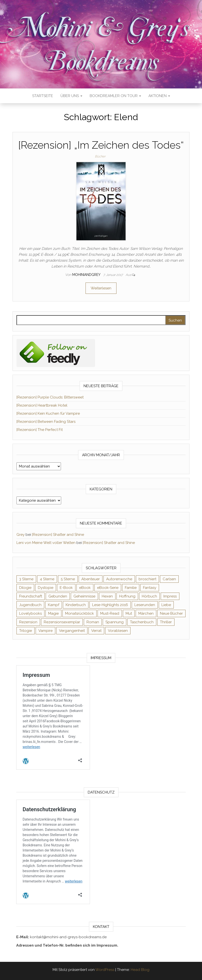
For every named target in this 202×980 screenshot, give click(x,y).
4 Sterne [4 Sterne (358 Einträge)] (47, 579)
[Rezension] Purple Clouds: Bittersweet (50, 397)
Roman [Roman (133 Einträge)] (93, 622)
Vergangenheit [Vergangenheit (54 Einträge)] (72, 631)
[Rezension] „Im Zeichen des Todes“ (101, 145)
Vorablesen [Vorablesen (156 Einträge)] (118, 631)
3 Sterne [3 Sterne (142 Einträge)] (26, 579)
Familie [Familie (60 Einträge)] (131, 588)
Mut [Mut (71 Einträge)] (129, 613)
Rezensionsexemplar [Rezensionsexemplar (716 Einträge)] (62, 622)
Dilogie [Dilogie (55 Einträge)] (25, 588)
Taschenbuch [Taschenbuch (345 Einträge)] (142, 622)
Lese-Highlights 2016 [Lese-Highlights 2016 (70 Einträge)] (110, 605)
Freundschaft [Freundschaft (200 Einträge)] (31, 596)
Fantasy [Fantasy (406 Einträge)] (150, 588)
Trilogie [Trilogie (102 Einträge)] (26, 631)
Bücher (100, 156)
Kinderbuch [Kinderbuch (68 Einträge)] (76, 605)
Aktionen (159, 96)
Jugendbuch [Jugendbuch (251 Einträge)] (30, 605)
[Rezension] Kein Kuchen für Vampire (48, 413)
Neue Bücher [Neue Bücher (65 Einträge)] (171, 613)
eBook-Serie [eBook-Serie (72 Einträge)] (108, 588)
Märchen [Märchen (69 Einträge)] (146, 613)
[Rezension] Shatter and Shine (58, 535)
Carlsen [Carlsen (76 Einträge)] (169, 579)
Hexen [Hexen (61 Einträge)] (107, 596)
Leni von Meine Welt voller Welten (46, 543)
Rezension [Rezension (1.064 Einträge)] (28, 622)
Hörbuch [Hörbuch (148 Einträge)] (149, 596)
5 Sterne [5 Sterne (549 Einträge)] (68, 579)
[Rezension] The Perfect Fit (40, 430)
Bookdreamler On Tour (115, 96)
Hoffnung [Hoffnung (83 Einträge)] (127, 596)
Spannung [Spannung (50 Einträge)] (115, 622)
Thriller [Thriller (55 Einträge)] (166, 622)
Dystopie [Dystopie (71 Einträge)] (46, 588)
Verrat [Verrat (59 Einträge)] (96, 631)
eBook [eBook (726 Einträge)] (85, 588)
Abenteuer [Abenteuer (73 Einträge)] (91, 579)
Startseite (43, 96)
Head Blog (140, 970)
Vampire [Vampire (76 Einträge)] (45, 631)
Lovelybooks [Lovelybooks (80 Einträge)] (30, 613)
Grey (21, 535)
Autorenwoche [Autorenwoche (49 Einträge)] (119, 579)
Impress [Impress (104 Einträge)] (170, 596)
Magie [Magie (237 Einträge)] (53, 613)
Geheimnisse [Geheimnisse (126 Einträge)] (84, 596)
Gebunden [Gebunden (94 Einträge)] (58, 596)
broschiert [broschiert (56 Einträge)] (147, 579)
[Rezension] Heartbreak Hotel (42, 405)
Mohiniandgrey (87, 275)
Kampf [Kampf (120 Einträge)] (54, 605)
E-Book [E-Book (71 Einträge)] (66, 588)
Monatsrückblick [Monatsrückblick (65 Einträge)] (79, 613)
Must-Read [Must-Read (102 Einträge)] (110, 613)
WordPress (105, 970)
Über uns (71, 96)
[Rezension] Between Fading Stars (46, 422)
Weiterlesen (101, 288)
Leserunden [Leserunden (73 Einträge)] (145, 605)
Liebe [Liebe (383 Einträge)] (166, 605)
